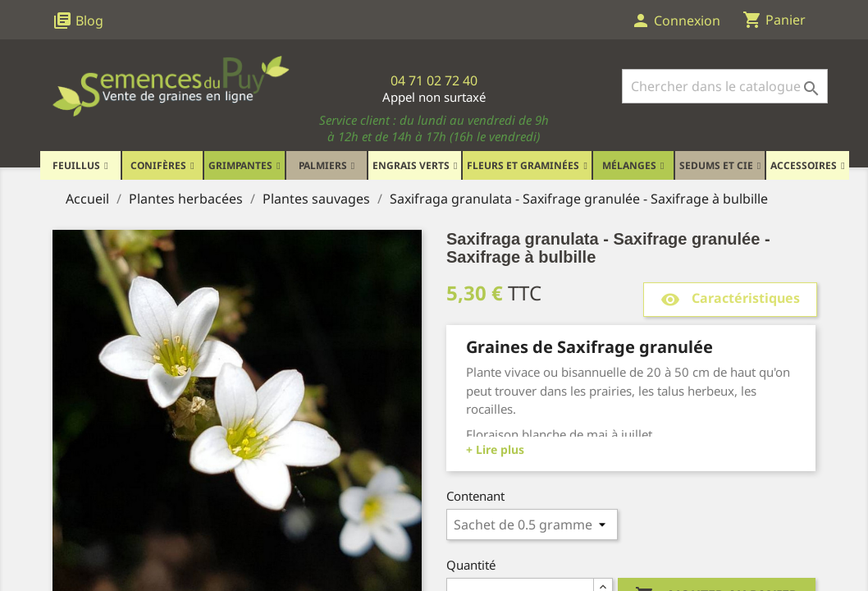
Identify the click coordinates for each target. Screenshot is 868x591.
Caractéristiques (730, 299)
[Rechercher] (725, 86)
